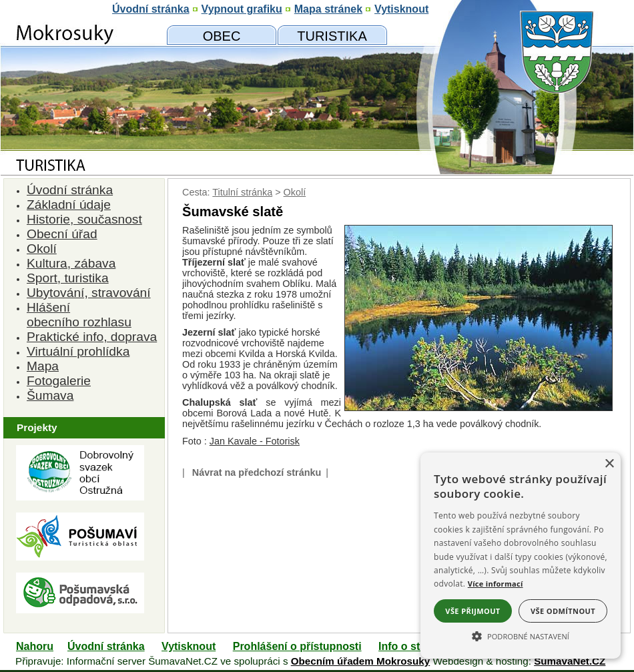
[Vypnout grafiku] (242, 9)
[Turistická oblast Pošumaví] (80, 557)
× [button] (609, 464)
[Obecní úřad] (222, 35)
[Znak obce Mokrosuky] (80, 130)
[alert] (521, 556)
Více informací (496, 584)
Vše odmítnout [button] (563, 611)
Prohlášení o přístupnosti (297, 646)
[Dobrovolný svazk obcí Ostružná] (80, 497)
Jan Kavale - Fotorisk (255, 441)
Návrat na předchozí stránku (257, 472)
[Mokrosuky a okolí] (332, 35)
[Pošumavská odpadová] (80, 610)
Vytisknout (189, 646)
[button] (521, 635)
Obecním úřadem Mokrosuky (360, 661)
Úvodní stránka (106, 646)
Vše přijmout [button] (472, 611)
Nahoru (35, 646)
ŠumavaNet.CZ (570, 661)
